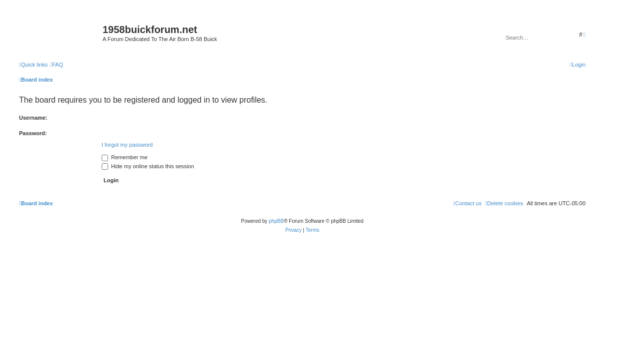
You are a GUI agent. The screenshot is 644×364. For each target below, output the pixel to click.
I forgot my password (127, 145)
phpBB (276, 221)
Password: (33, 133)
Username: (33, 118)
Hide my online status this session (148, 166)
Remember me (125, 157)
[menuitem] (57, 65)
